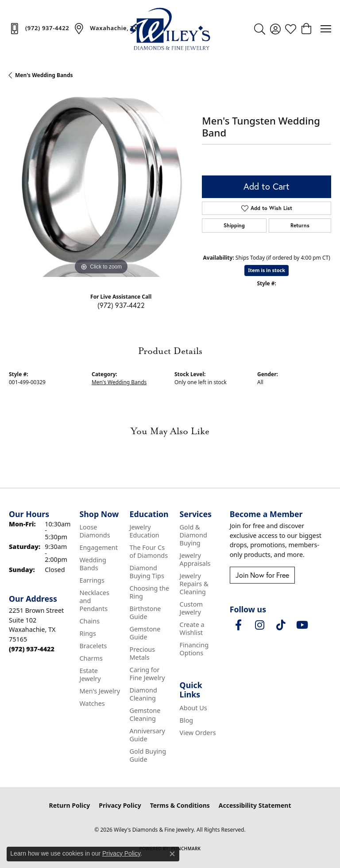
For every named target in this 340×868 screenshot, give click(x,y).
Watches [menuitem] (92, 703)
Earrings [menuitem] (92, 580)
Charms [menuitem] (91, 658)
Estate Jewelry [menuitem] (90, 675)
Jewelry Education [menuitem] (145, 531)
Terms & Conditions (180, 805)
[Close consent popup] (172, 854)
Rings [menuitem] (87, 633)
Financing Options (194, 649)
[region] (101, 185)
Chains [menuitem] (89, 621)
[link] (39, 28)
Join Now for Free (262, 575)
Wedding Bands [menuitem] (93, 564)
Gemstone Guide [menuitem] (145, 633)
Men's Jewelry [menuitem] (100, 691)
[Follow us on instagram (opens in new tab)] (260, 625)
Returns (300, 225)
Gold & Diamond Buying (193, 535)
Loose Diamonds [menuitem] (95, 531)
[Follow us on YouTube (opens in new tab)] (302, 625)
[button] (260, 29)
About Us (193, 708)
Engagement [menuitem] (98, 547)
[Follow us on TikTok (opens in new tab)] (281, 625)
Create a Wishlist (192, 629)
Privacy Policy (120, 805)
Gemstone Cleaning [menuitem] (145, 714)
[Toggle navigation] (326, 29)
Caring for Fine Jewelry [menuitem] (147, 674)
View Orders (198, 733)
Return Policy (70, 805)
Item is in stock (267, 270)
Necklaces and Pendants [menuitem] (94, 601)
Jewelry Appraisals (195, 559)
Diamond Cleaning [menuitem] (143, 694)
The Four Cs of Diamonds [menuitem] (149, 551)
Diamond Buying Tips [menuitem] (147, 572)
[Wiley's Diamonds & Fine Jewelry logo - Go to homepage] (170, 29)
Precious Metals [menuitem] (143, 653)
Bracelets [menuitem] (93, 646)
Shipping (234, 225)
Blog (187, 720)
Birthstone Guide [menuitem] (145, 613)
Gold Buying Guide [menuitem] (148, 755)
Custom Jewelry (191, 608)
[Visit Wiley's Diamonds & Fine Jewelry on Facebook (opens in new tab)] (239, 625)
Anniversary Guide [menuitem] (147, 735)
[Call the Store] (32, 649)
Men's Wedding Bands (44, 75)
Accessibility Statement (255, 805)
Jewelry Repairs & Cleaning (194, 584)
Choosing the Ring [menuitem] (150, 592)
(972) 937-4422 (121, 305)
